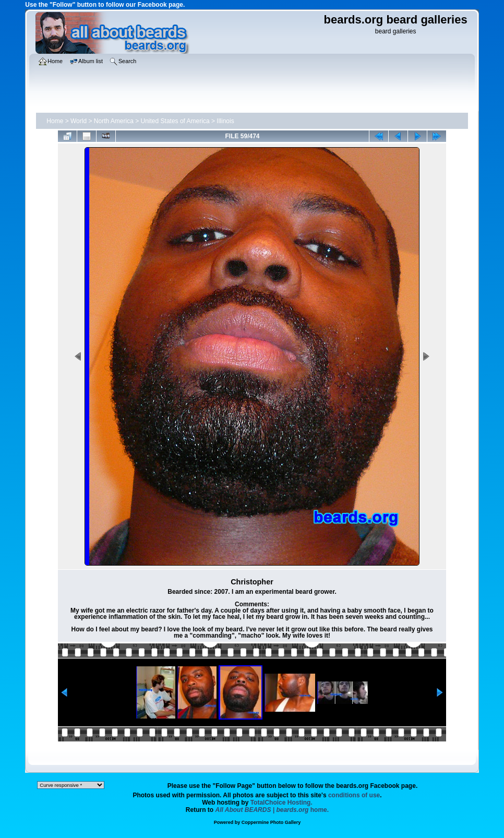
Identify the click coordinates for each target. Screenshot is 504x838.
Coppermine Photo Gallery (271, 822)
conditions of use (354, 795)
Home (55, 121)
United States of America (175, 121)
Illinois (225, 121)
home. (272, 810)
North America (114, 121)
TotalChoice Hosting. (281, 803)
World (79, 121)
